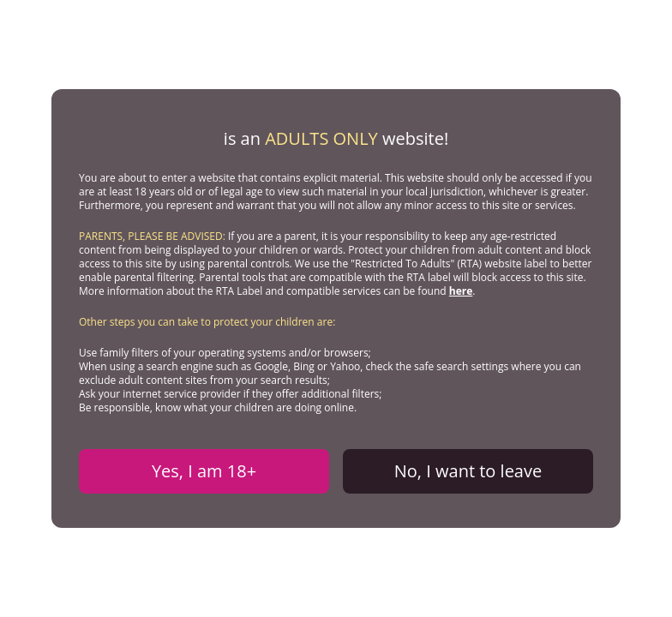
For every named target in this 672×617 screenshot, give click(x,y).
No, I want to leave (468, 471)
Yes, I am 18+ (204, 471)
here (461, 291)
